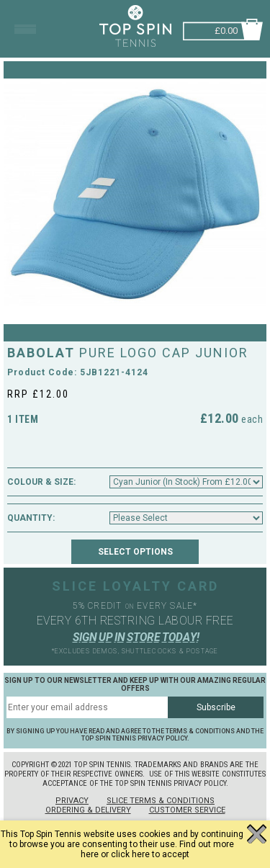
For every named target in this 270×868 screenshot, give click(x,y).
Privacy (72, 801)
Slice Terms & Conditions (161, 801)
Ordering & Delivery (88, 810)
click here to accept (150, 854)
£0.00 (226, 29)
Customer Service (187, 810)
